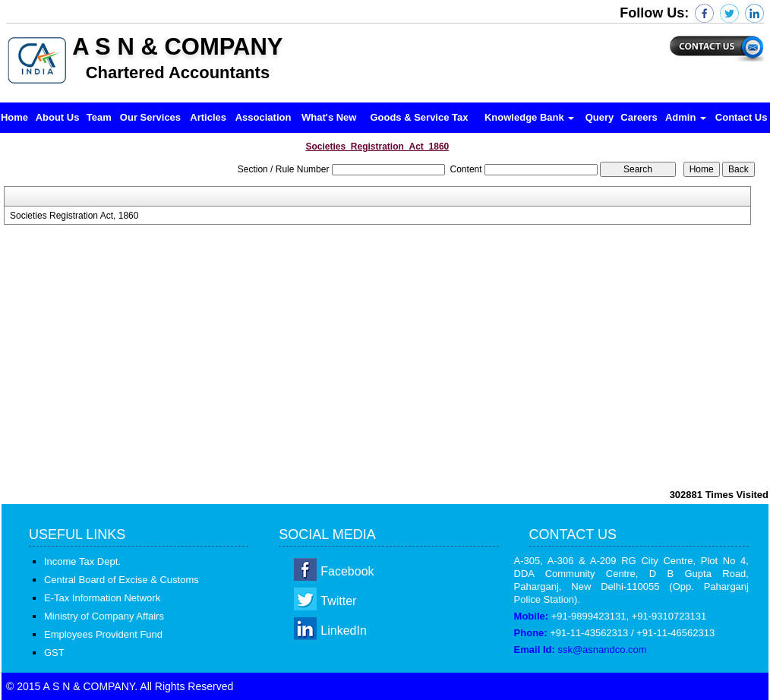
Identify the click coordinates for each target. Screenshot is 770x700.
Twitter (338, 601)
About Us (58, 117)
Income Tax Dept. (82, 561)
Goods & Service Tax (419, 117)
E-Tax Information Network (102, 598)
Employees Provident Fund (103, 634)
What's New (329, 117)
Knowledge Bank (529, 117)
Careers (639, 117)
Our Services (150, 117)
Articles (208, 117)
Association (264, 117)
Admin (686, 117)
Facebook (347, 571)
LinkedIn (344, 631)
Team (99, 117)
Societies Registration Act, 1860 (74, 216)
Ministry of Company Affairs (104, 616)
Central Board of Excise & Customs (121, 580)
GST (54, 653)
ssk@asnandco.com (602, 650)
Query (600, 117)
